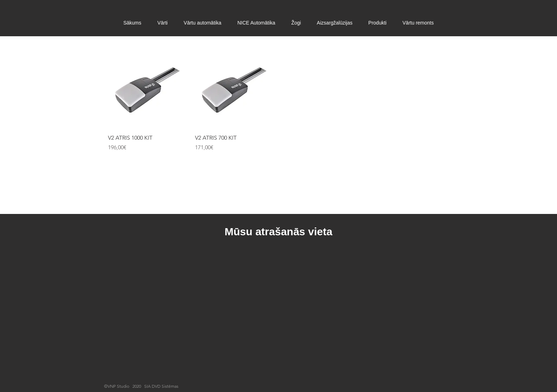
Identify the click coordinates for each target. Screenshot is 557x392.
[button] (163, 23)
